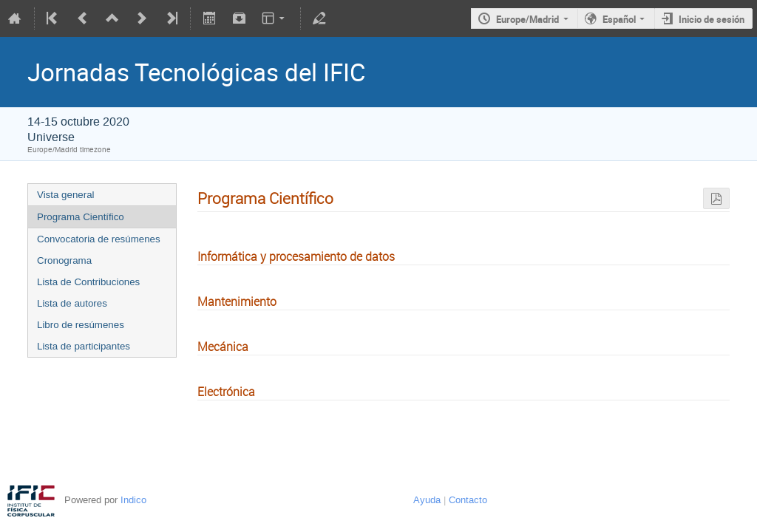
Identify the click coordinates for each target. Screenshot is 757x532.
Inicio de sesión (712, 19)
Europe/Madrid (527, 19)
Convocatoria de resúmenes (99, 239)
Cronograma (64, 260)
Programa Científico (81, 217)
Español (619, 19)
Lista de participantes (84, 346)
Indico (133, 500)
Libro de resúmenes (81, 325)
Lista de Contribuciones (88, 282)
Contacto (468, 500)
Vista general (66, 195)
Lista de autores (72, 303)
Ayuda (427, 500)
